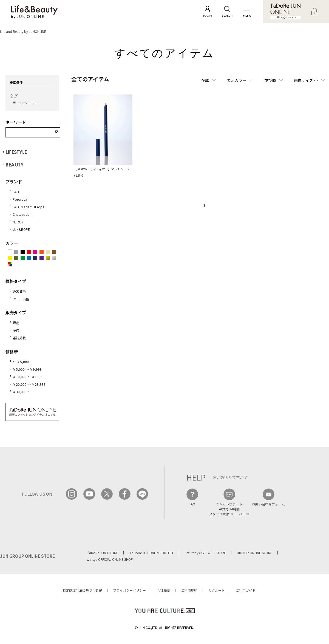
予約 (16, 330)
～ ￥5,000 (21, 362)
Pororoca (20, 199)
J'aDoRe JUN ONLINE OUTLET (151, 553)
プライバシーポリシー (129, 590)
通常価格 (19, 291)
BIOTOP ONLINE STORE (255, 553)
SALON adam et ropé (28, 207)
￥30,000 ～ (22, 392)
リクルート (217, 590)
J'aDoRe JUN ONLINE (102, 553)
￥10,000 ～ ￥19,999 (29, 377)
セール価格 (21, 299)
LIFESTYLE (16, 152)
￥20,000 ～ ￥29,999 (29, 384)
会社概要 (163, 590)
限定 (16, 323)
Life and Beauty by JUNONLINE (23, 31)
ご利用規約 (189, 590)
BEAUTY (15, 165)
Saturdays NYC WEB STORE (205, 553)
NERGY (18, 222)
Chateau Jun (22, 214)
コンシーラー (27, 103)
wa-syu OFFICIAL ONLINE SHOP (110, 559)
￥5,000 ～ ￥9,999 (27, 369)
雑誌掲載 (19, 338)
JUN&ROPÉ (21, 229)
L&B (16, 192)
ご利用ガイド (246, 590)
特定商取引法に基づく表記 (82, 590)
